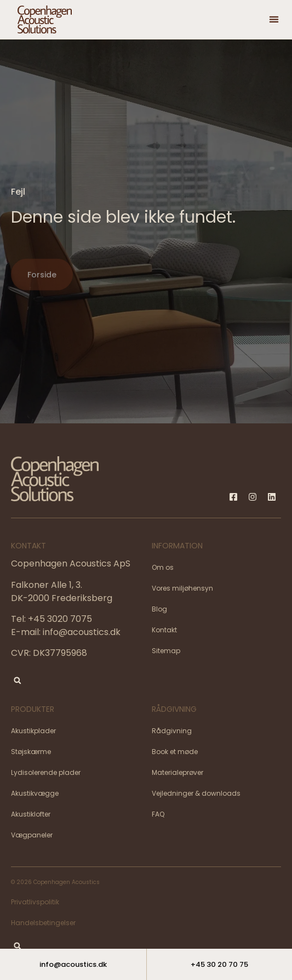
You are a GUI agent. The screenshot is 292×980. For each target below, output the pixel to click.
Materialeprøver (178, 772)
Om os (163, 567)
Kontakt (164, 630)
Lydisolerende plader (46, 772)
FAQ (158, 814)
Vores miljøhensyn (182, 588)
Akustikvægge (35, 793)
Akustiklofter (31, 814)
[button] (274, 19)
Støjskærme (31, 752)
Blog (159, 609)
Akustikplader (33, 731)
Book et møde (175, 752)
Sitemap (166, 651)
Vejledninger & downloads (196, 793)
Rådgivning (172, 731)
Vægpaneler (32, 835)
